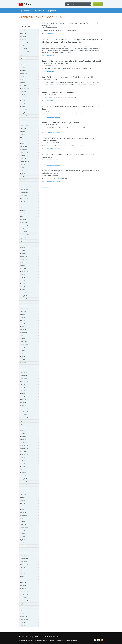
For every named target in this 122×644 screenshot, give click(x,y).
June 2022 (22, 171)
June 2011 (22, 573)
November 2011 (24, 558)
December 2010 (24, 592)
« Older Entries (45, 187)
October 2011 (23, 561)
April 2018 (22, 323)
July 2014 (22, 461)
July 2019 (22, 278)
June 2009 (22, 625)
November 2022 (24, 156)
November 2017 (24, 339)
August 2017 (23, 348)
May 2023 (22, 137)
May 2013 (22, 503)
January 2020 (23, 259)
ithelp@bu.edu (41, 641)
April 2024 (22, 104)
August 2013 (23, 494)
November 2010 (24, 595)
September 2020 (24, 235)
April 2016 (22, 396)
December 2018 (24, 299)
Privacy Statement (71, 641)
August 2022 (23, 165)
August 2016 (23, 384)
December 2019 (24, 262)
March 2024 (23, 107)
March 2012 (23, 546)
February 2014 (23, 476)
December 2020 (24, 226)
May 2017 (22, 357)
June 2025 (22, 61)
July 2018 (22, 314)
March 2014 (23, 473)
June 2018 (22, 317)
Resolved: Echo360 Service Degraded (58, 93)
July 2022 (22, 168)
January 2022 (23, 186)
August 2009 (23, 622)
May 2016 (22, 393)
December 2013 (24, 482)
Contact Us (51, 641)
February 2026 (24, 37)
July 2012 (22, 534)
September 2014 (24, 454)
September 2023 (24, 125)
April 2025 (22, 67)
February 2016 (23, 403)
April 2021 (22, 214)
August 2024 (23, 91)
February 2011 (23, 586)
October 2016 (23, 378)
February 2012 (23, 549)
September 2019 (24, 271)
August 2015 (23, 421)
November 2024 (24, 82)
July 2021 (22, 204)
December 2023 (24, 116)
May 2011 (22, 576)
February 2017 (23, 366)
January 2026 (23, 40)
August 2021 (23, 201)
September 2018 (24, 308)
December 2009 (24, 619)
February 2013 (23, 512)
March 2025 (23, 70)
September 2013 (24, 491)
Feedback (60, 641)
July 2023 (22, 131)
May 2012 (22, 540)
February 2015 (23, 439)
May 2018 (22, 320)
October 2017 (23, 342)
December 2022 (24, 153)
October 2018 (23, 305)
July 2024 (22, 95)
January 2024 (23, 113)
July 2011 (22, 570)
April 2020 (22, 250)
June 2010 (22, 607)
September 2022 (24, 162)
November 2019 (24, 265)
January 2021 (23, 223)
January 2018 (23, 332)
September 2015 (24, 418)
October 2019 (23, 268)
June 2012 (22, 537)
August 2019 (23, 274)
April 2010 (22, 613)
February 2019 (23, 293)
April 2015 (22, 433)
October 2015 (23, 415)
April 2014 (22, 470)
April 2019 (22, 287)
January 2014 (23, 479)
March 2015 (23, 436)
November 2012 (24, 522)
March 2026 (23, 34)
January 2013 (23, 515)
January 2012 (23, 552)
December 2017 (24, 336)
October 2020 (23, 232)
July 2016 (22, 387)
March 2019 (23, 290)
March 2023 (23, 143)
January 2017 (23, 369)
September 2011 (24, 564)
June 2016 (22, 390)
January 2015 (23, 442)
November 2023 (24, 119)
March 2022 (23, 180)
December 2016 (24, 372)
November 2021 (24, 192)
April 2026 (22, 31)
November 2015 (24, 412)
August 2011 (23, 567)
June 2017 (22, 354)
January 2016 (23, 406)
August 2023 (23, 128)
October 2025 (23, 49)
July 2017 (22, 351)
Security (57, 87)
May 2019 (22, 284)
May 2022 (22, 174)
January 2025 (23, 76)
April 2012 (22, 543)
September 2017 (24, 345)
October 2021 (23, 195)
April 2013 (22, 506)
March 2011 (23, 583)
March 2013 (23, 509)
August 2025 (23, 55)
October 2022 (23, 159)
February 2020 (24, 256)
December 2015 (24, 409)
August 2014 (23, 457)
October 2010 (23, 598)
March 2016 (23, 400)
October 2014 (23, 451)
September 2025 (24, 52)
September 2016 (24, 381)
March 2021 (23, 217)
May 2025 (22, 64)
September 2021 (24, 198)
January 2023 (23, 149)
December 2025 (24, 43)
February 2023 (24, 146)
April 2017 (22, 360)
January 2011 (23, 589)
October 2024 (23, 85)
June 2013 (22, 500)
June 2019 (22, 281)
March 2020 (23, 253)
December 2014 (24, 445)
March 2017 (23, 363)
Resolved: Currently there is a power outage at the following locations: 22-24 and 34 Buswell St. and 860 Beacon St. (72, 41)
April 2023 (22, 140)
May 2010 (22, 610)
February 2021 (23, 220)
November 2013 (24, 485)
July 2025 (22, 58)
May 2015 (22, 430)
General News (50, 34)
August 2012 (23, 531)
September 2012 (24, 528)
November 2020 (24, 229)
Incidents (57, 117)
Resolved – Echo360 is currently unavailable (61, 123)
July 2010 (22, 604)
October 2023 (23, 122)
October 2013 (23, 488)
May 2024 (22, 101)
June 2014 (22, 464)
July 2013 (22, 497)
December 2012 (24, 519)
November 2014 (24, 448)
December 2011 (24, 555)
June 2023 (22, 134)
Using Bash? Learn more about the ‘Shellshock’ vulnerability (68, 77)
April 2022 (22, 177)
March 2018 (23, 326)
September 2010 (24, 601)
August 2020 (23, 238)
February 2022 (24, 183)
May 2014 (22, 467)
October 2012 (23, 525)
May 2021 (22, 210)
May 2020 (22, 247)
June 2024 (22, 98)
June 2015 (22, 427)
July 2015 (22, 424)
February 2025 (24, 73)
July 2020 (22, 241)
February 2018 (23, 329)
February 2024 (24, 110)
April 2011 (22, 579)
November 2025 (24, 46)
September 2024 (24, 88)
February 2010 (23, 616)
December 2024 (24, 79)
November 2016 (24, 375)
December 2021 (24, 189)
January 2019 (23, 296)
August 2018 (23, 311)
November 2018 (24, 302)
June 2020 (22, 244)
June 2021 (22, 207)
